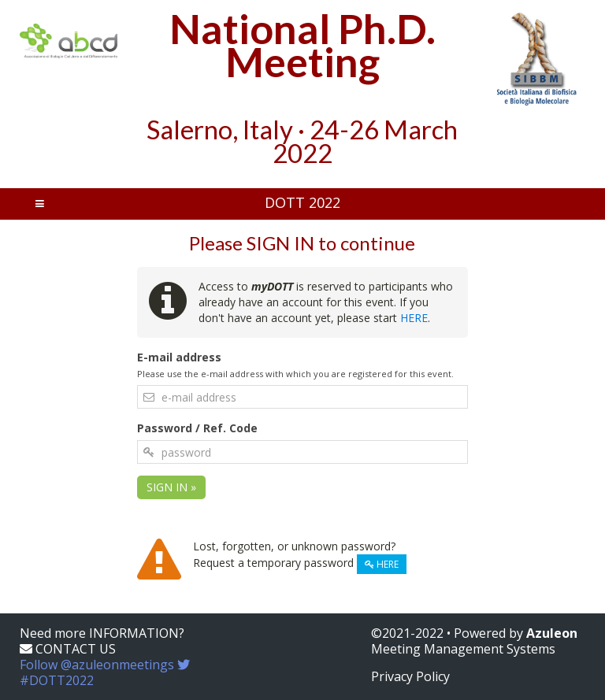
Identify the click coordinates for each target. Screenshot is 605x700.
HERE (414, 318)
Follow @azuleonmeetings (105, 672)
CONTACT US (68, 649)
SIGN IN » (171, 487)
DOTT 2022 (302, 202)
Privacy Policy (410, 676)
